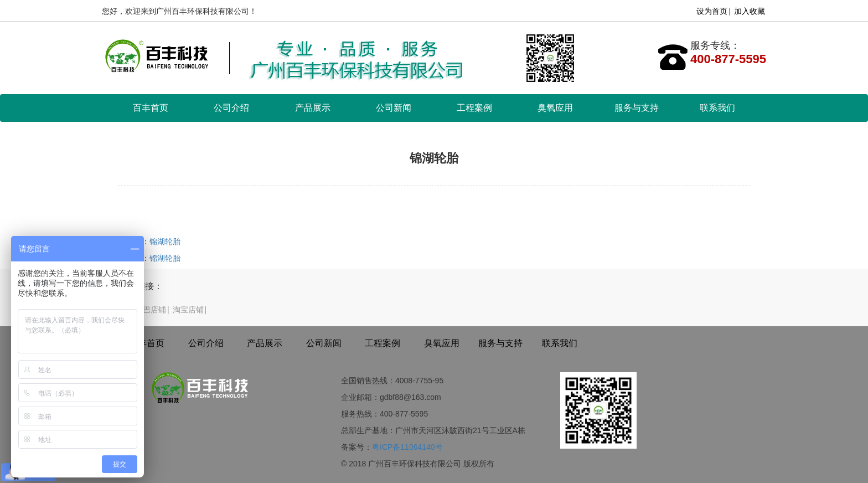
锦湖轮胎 (165, 242)
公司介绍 (231, 108)
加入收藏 (750, 11)
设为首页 (712, 11)
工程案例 (474, 108)
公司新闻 (394, 108)
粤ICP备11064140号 (407, 447)
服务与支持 (637, 108)
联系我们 (717, 108)
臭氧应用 (555, 108)
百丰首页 (151, 108)
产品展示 (313, 108)
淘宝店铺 (188, 310)
